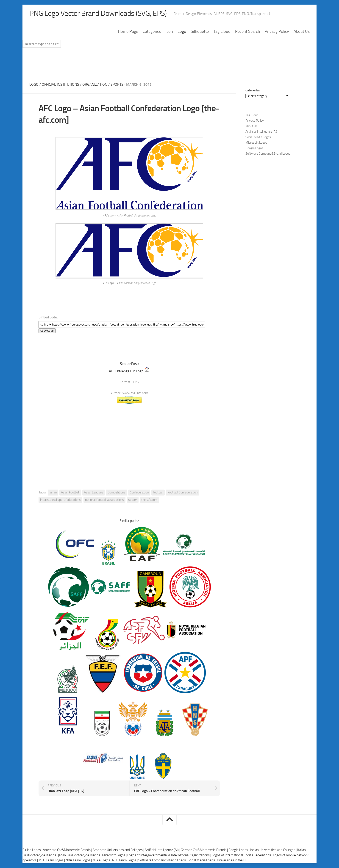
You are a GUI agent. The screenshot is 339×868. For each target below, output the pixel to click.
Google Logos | (239, 851)
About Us (302, 32)
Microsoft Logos (256, 143)
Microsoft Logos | (115, 856)
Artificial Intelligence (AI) (261, 132)
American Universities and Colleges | (119, 851)
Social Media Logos (258, 138)
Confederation (139, 493)
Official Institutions (60, 85)
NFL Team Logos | (125, 861)
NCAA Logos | (102, 861)
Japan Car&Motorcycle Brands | (80, 856)
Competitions (117, 493)
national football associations (104, 500)
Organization (95, 85)
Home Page (128, 32)
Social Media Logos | (202, 861)
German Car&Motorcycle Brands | (205, 851)
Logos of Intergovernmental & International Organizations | (169, 856)
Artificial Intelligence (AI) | (163, 851)
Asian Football (70, 493)
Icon (169, 32)
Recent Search (248, 32)
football (158, 493)
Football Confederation (182, 493)
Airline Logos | (33, 851)
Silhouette (200, 32)
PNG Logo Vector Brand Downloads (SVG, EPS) (106, 14)
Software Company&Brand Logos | (163, 861)
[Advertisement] (169, 64)
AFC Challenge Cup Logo (126, 372)
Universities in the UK (232, 861)
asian (53, 493)
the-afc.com (149, 500)
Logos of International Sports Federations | (242, 856)
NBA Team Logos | (79, 861)
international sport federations (60, 500)
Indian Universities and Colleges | (274, 851)
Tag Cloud (222, 32)
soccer (133, 500)
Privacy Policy (277, 32)
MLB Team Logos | (52, 861)
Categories (152, 32)
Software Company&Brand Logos (268, 154)
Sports (117, 85)
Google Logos (254, 149)
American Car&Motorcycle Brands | (68, 851)
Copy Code (47, 331)
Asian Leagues (94, 493)
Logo (182, 32)
